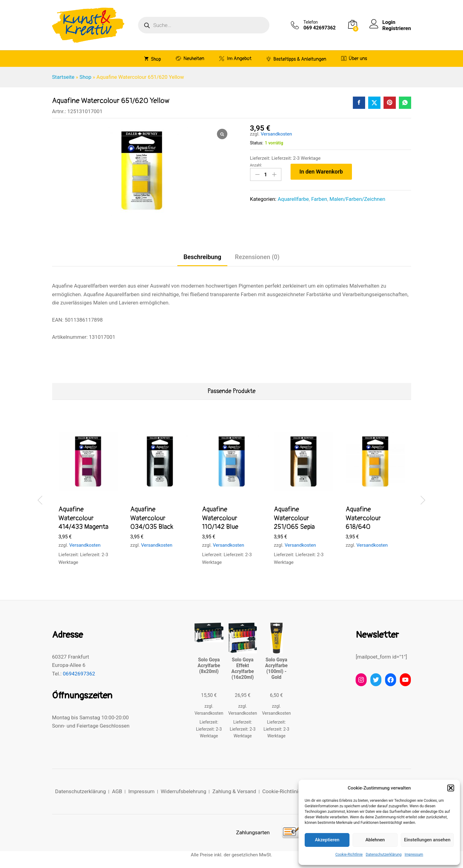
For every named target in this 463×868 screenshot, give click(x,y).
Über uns (354, 58)
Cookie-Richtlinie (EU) (287, 791)
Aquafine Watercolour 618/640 (363, 518)
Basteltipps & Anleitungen (296, 59)
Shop (153, 59)
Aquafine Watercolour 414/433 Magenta (84, 518)
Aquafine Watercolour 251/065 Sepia (294, 518)
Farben (319, 199)
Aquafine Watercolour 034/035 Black (152, 518)
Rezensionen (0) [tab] (257, 257)
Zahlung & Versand (234, 791)
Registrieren (397, 28)
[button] (451, 788)
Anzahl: (256, 165)
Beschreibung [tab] (202, 257)
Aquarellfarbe (293, 199)
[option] (88, 499)
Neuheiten (190, 58)
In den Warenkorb (321, 172)
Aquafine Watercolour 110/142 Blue (220, 518)
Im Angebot (235, 58)
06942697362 (79, 674)
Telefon (311, 22)
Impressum (414, 855)
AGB (117, 791)
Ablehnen (375, 840)
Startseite (63, 77)
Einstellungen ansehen (427, 840)
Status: (257, 143)
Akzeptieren (327, 840)
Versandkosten (276, 134)
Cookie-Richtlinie (349, 855)
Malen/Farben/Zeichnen (357, 199)
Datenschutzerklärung (384, 855)
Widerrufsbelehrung (184, 791)
